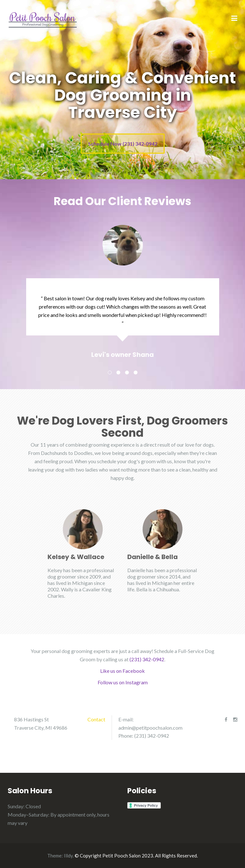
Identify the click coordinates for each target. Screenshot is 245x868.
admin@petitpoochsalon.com (150, 728)
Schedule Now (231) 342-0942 (123, 144)
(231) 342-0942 (147, 659)
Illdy (68, 856)
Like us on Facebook (122, 671)
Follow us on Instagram (123, 682)
